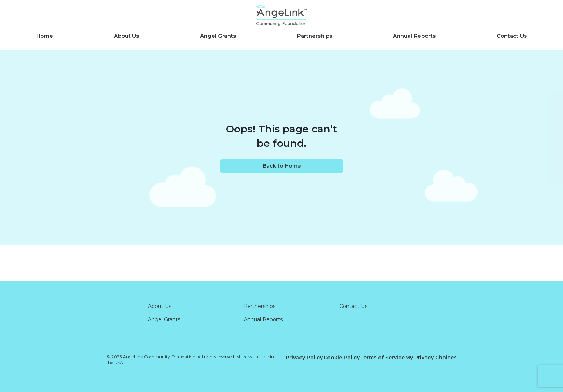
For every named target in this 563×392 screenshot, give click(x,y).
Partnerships (315, 36)
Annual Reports (414, 36)
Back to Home (282, 166)
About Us (126, 36)
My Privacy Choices (431, 358)
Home (45, 36)
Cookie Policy (342, 358)
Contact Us (512, 36)
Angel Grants (218, 36)
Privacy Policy (304, 358)
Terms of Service (382, 358)
